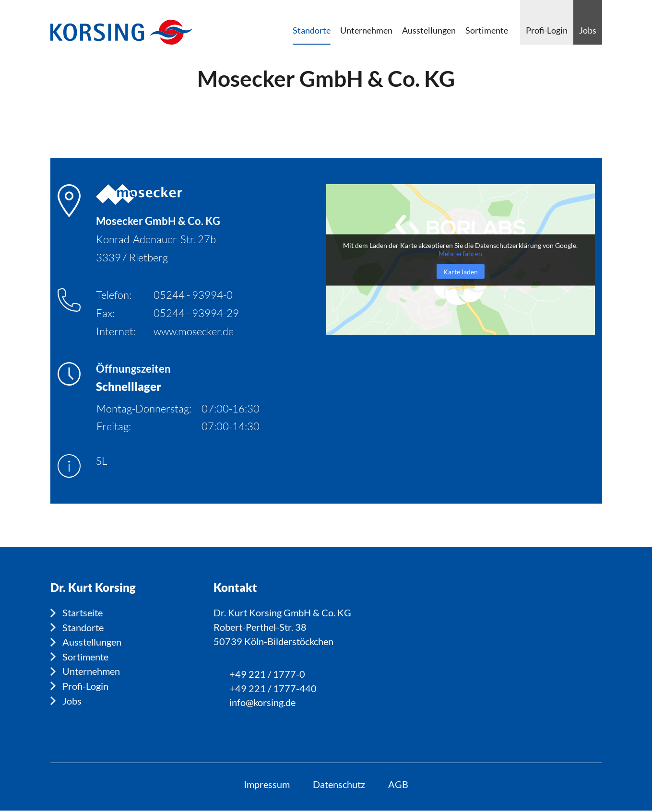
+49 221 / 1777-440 (273, 689)
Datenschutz (339, 786)
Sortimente (85, 656)
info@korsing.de (262, 704)
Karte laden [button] (461, 271)
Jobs (72, 699)
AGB (399, 786)
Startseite (83, 613)
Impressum (266, 786)
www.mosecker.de (194, 331)
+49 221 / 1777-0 (267, 675)
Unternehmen (91, 671)
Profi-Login (85, 685)
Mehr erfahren (460, 253)
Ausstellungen (92, 642)
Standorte (83, 627)
